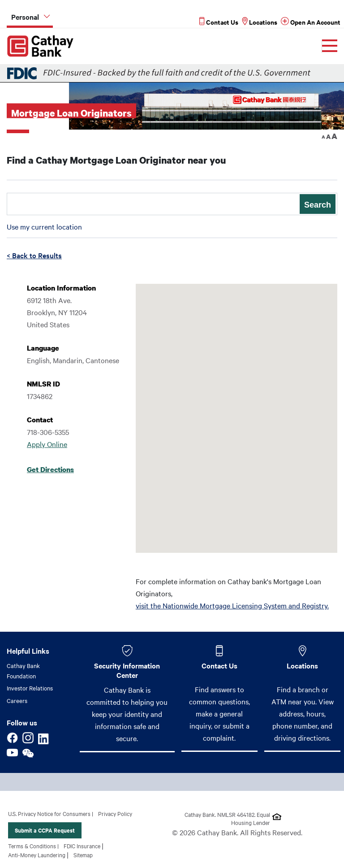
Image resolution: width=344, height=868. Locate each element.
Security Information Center (127, 670)
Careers (17, 700)
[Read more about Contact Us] (219, 22)
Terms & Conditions (32, 846)
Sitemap (83, 855)
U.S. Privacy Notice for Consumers (49, 813)
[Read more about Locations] (260, 22)
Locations (302, 665)
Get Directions (50, 469)
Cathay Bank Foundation (23, 671)
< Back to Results (34, 255)
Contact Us (219, 665)
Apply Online (47, 444)
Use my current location (44, 226)
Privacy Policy (115, 813)
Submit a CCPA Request (45, 830)
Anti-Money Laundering (37, 855)
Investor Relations (30, 688)
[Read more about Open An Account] (311, 22)
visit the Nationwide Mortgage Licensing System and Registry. (232, 605)
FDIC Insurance (82, 846)
